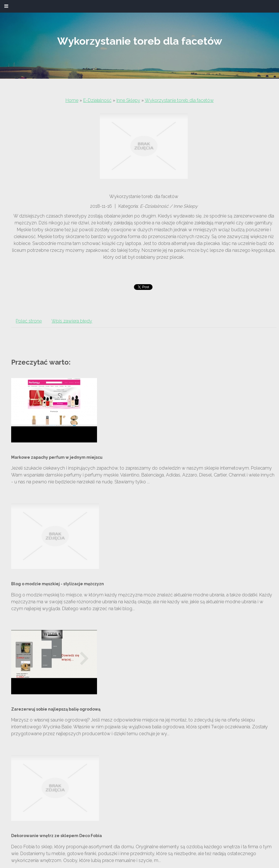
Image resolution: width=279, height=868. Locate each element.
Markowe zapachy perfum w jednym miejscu (57, 457)
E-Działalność (97, 100)
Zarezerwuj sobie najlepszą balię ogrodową (56, 709)
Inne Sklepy (128, 100)
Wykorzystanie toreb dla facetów (179, 100)
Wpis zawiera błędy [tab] (72, 321)
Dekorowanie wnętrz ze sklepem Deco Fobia (57, 836)
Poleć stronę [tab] (29, 321)
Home (72, 100)
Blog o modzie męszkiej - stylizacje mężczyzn (58, 584)
